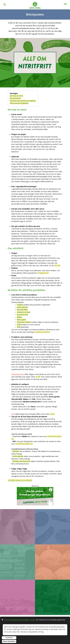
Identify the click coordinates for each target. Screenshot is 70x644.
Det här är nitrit (16, 96)
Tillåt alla (9, 638)
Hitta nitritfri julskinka (19, 103)
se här (38, 377)
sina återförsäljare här (24, 444)
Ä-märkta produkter (42, 332)
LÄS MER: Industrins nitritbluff (20, 480)
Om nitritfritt (15, 98)
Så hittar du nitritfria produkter (23, 101)
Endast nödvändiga (9, 641)
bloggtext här (43, 273)
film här (57, 265)
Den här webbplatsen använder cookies (20, 620)
